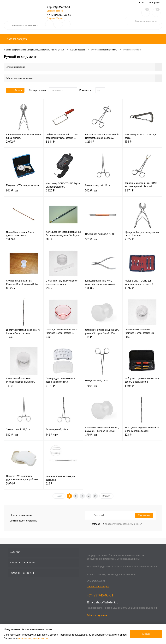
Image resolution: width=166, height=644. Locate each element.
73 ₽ (63, 339)
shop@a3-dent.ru (107, 602)
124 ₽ (24, 339)
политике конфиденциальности (33, 638)
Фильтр (15, 90)
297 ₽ (63, 290)
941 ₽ (24, 192)
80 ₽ (24, 290)
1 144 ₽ (63, 144)
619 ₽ (63, 485)
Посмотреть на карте (98, 587)
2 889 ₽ (24, 241)
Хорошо (146, 634)
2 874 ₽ (142, 192)
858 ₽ (142, 144)
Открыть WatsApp (55, 18)
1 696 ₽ (142, 388)
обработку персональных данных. (123, 524)
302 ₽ (103, 241)
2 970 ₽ (63, 388)
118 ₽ (103, 339)
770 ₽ (103, 388)
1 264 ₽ (103, 144)
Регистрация (154, 3)
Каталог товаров (16, 39)
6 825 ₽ (63, 192)
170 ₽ (103, 437)
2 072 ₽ (24, 144)
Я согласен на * (116, 524)
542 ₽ (103, 192)
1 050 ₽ (103, 290)
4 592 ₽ (142, 290)
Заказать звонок (55, 11)
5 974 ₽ (24, 485)
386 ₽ (63, 241)
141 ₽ (24, 388)
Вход (142, 3)
